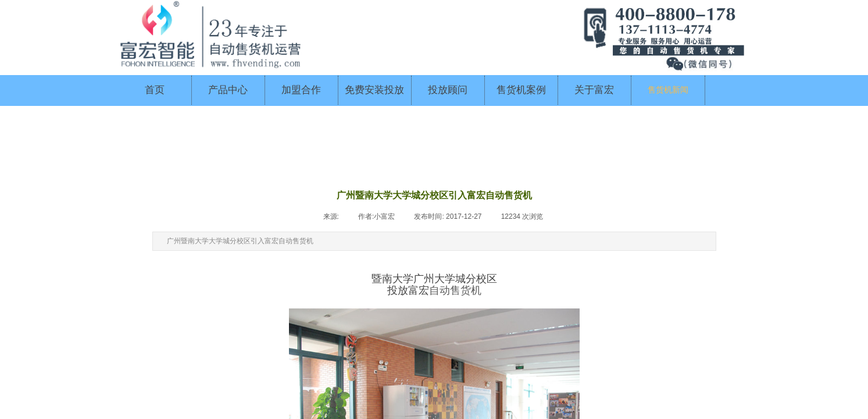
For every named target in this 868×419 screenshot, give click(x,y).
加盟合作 (301, 90)
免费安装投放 (374, 90)
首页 (155, 90)
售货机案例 (521, 90)
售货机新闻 (668, 90)
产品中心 (228, 90)
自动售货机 (455, 290)
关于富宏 (594, 90)
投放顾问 (448, 90)
